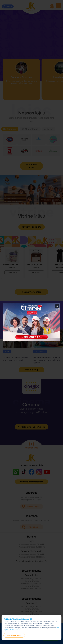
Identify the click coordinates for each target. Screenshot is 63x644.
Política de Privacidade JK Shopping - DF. (18, 619)
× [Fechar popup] (57, 306)
